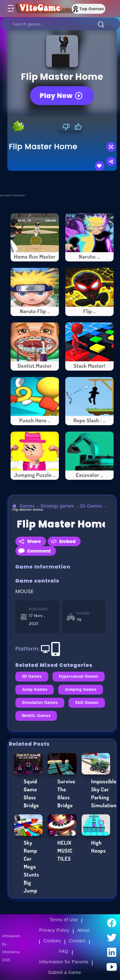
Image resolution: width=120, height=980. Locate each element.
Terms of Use (64, 920)
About (84, 930)
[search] (60, 24)
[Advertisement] (64, 182)
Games (27, 506)
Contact (77, 941)
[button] (101, 24)
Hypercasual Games (79, 676)
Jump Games (35, 690)
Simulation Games (40, 703)
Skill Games (87, 703)
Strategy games (57, 506)
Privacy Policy (54, 930)
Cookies (52, 941)
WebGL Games (36, 716)
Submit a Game (65, 972)
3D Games (91, 506)
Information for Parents (64, 962)
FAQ (64, 951)
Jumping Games (81, 690)
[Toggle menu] (10, 9)
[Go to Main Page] (44, 9)
